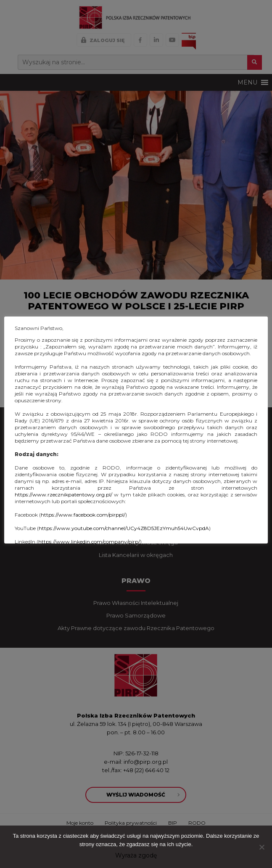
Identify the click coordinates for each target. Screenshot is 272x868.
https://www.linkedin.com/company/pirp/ (89, 542)
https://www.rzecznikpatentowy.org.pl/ (63, 495)
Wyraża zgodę (136, 855)
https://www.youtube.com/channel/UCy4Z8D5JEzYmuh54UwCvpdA (124, 528)
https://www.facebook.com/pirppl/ (83, 515)
